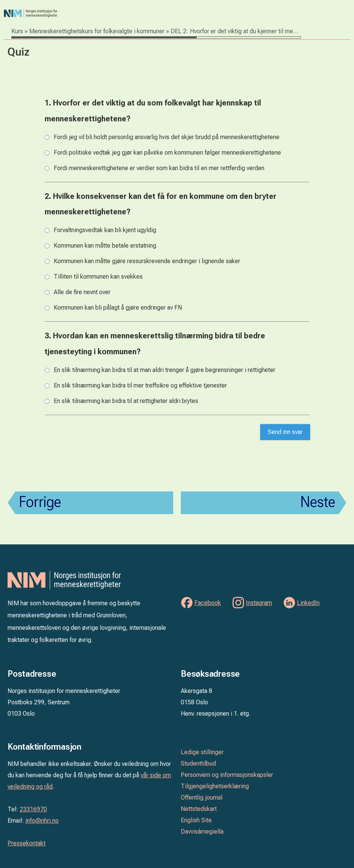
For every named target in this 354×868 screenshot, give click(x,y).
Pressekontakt (26, 843)
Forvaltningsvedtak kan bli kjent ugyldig (105, 230)
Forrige (40, 502)
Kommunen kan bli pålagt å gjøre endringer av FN (118, 308)
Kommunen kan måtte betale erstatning (105, 246)
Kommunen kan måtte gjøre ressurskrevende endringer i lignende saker (147, 261)
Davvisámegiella (202, 832)
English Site (196, 820)
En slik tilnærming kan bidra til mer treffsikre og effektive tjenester (140, 385)
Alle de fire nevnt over (82, 292)
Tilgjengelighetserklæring (215, 786)
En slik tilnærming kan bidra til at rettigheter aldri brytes (126, 401)
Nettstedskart (199, 809)
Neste (318, 502)
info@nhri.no (42, 821)
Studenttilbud (198, 763)
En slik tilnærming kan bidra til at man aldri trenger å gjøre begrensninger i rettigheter (165, 370)
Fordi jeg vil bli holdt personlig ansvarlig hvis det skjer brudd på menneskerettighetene (167, 137)
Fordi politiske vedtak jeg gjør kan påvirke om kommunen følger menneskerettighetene (167, 153)
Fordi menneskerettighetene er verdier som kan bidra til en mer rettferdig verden (159, 168)
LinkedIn (308, 603)
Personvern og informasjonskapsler (227, 775)
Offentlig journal (202, 797)
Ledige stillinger (202, 752)
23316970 (33, 809)
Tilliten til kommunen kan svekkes (98, 277)
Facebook (208, 603)
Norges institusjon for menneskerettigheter (99, 13)
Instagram (259, 603)
